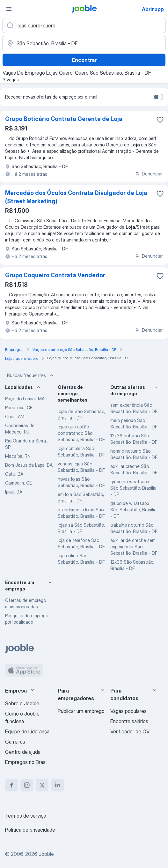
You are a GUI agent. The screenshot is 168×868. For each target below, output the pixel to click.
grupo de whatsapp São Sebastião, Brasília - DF (133, 510)
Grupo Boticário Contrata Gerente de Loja (64, 119)
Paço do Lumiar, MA (25, 399)
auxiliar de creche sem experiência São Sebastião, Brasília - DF (134, 547)
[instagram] (27, 785)
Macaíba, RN (18, 456)
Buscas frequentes (31, 375)
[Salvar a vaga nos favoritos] (160, 120)
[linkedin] (57, 785)
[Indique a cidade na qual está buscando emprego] (84, 43)
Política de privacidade (30, 830)
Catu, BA (14, 474)
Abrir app (153, 9)
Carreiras (15, 742)
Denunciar (149, 174)
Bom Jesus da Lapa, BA (29, 465)
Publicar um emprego (81, 711)
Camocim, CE (18, 483)
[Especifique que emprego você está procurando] (84, 26)
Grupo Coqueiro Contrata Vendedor (55, 275)
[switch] (158, 97)
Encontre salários (129, 721)
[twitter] (42, 785)
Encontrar (84, 60)
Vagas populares (128, 711)
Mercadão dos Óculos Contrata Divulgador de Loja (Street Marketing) (76, 197)
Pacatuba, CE (19, 408)
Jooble (46, 854)
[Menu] (9, 9)
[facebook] (11, 785)
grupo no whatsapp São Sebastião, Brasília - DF (133, 488)
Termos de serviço (26, 816)
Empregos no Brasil (26, 762)
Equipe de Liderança (27, 731)
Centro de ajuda (23, 752)
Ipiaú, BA (14, 492)
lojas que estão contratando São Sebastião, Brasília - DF (81, 433)
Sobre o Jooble (22, 703)
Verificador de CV (130, 731)
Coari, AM (15, 416)
